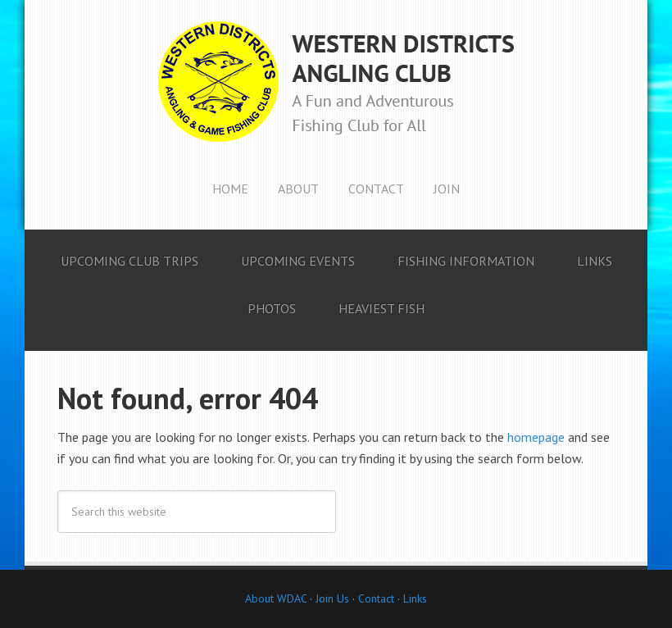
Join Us (331, 598)
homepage (536, 437)
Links (415, 598)
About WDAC (276, 598)
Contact (376, 598)
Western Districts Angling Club (336, 82)
